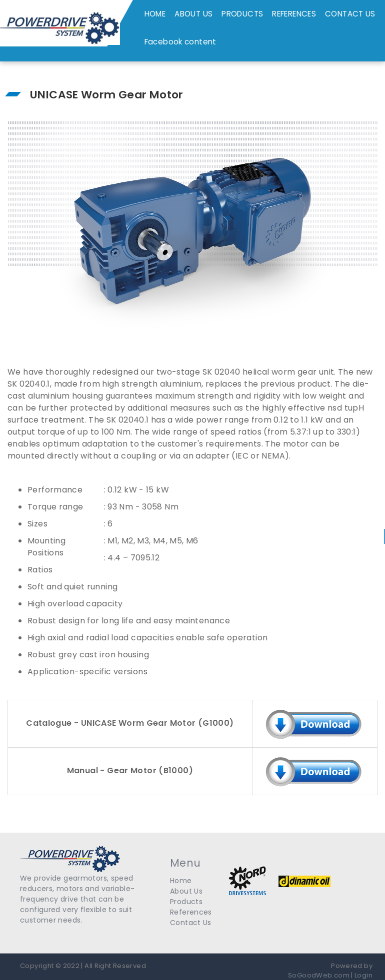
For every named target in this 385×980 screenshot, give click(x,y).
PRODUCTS (242, 14)
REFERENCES (294, 14)
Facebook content (180, 42)
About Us (186, 891)
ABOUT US (193, 14)
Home (181, 881)
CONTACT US (350, 14)
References (191, 912)
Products (186, 902)
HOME (155, 14)
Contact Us (191, 923)
